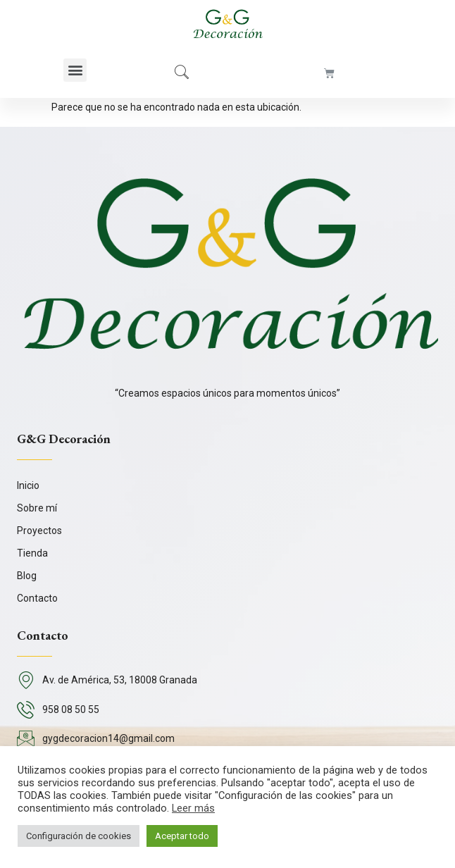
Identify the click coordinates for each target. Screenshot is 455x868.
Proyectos (39, 531)
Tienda (32, 553)
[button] (75, 70)
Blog (27, 576)
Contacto (37, 598)
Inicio (28, 485)
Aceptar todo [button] (182, 836)
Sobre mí (37, 508)
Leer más (193, 808)
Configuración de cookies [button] (79, 836)
